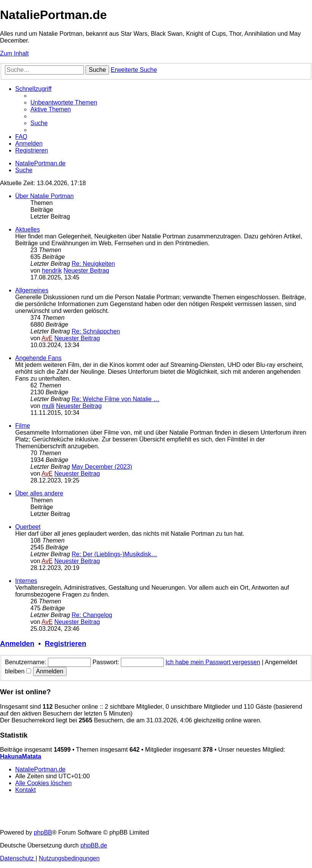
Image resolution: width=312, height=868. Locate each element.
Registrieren (66, 643)
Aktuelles (28, 229)
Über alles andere (39, 493)
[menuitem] (64, 102)
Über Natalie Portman (44, 196)
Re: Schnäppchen (96, 331)
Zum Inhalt (14, 53)
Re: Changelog (92, 615)
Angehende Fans (38, 358)
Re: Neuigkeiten (93, 264)
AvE (47, 338)
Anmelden (17, 643)
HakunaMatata (21, 756)
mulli (48, 406)
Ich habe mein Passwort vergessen (213, 662)
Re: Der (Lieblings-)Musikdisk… (115, 554)
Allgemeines (32, 290)
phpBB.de (94, 845)
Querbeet (28, 527)
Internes (26, 581)
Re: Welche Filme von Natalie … (116, 399)
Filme (23, 426)
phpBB (43, 832)
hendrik (52, 271)
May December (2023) (102, 467)
